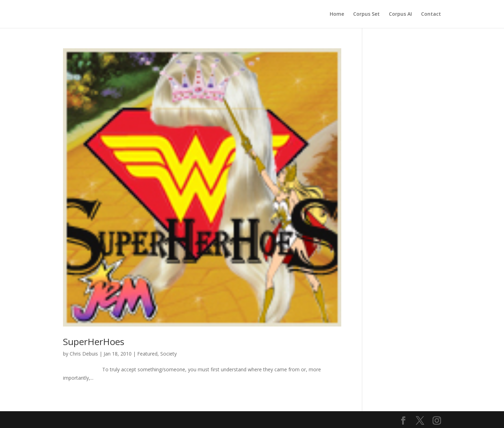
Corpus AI (400, 14)
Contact (431, 14)
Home (337, 14)
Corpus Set (366, 14)
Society (169, 354)
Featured (147, 354)
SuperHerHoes (94, 342)
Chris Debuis (84, 354)
